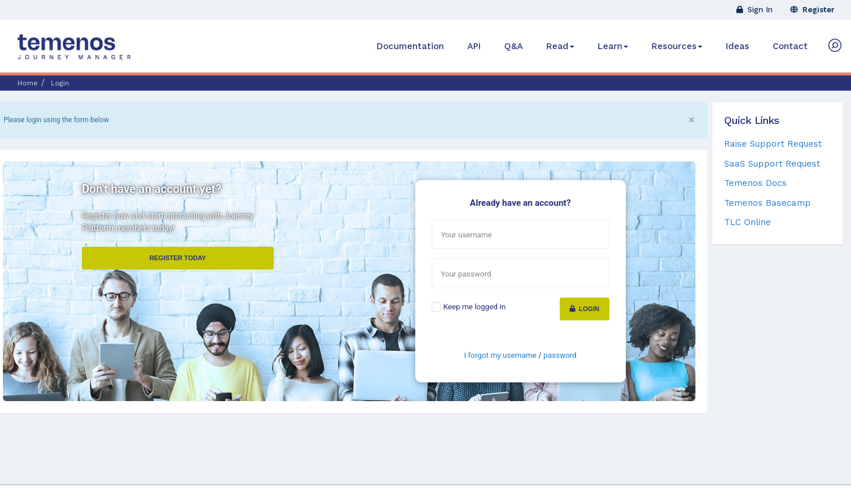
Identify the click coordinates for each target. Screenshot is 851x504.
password (560, 355)
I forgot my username (501, 355)
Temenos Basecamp (767, 203)
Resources (677, 46)
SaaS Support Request (772, 164)
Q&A (514, 46)
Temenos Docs (755, 183)
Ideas (738, 46)
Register (812, 10)
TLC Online (747, 222)
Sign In (754, 10)
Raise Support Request (773, 144)
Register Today (178, 258)
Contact (790, 46)
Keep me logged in (475, 307)
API (474, 46)
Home (28, 83)
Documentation (410, 46)
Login (585, 309)
